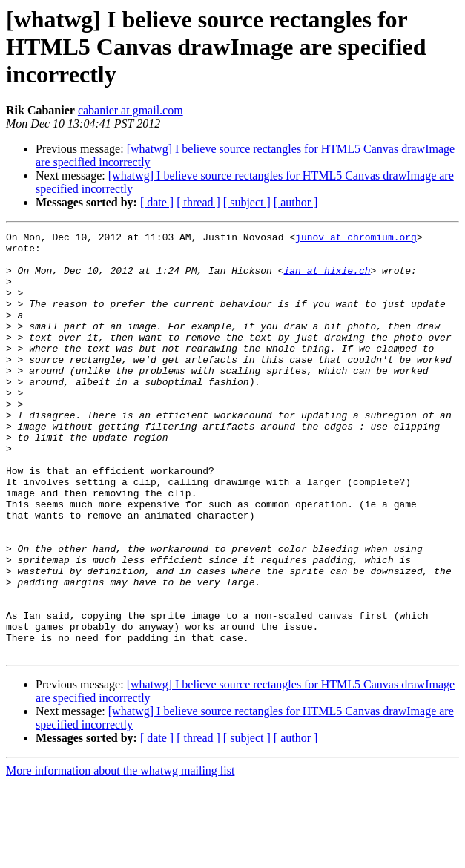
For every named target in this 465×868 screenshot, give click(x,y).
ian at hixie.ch (327, 279)
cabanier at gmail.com (131, 110)
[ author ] (296, 202)
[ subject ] (247, 202)
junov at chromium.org (356, 239)
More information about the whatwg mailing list (120, 855)
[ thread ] (198, 202)
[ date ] (157, 202)
